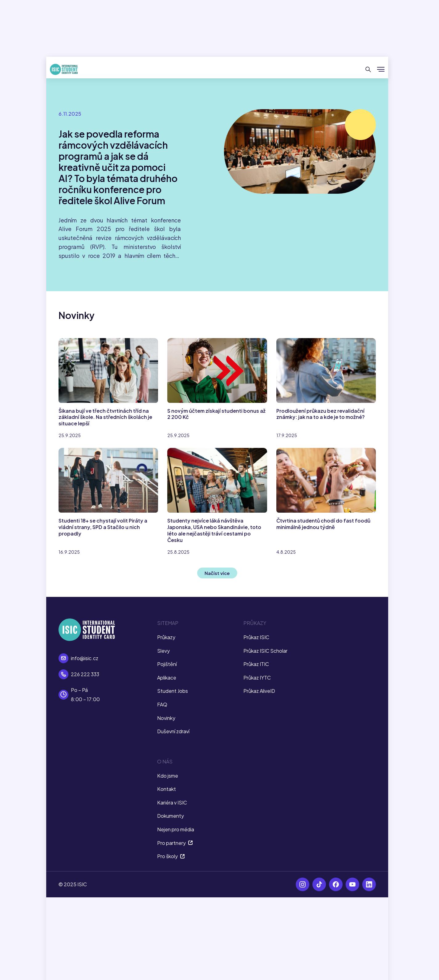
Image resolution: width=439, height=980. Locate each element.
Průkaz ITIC (256, 664)
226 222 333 (85, 674)
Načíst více (217, 573)
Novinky (166, 718)
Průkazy (166, 637)
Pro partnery (175, 843)
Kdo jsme (168, 776)
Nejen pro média (176, 829)
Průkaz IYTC (257, 678)
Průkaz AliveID (259, 691)
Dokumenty (171, 816)
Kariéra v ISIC (172, 802)
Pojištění (167, 664)
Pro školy (171, 856)
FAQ (162, 704)
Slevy (163, 651)
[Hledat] (368, 69)
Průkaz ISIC (256, 637)
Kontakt (167, 789)
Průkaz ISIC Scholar (265, 651)
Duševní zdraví (173, 731)
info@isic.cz (85, 658)
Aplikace (167, 678)
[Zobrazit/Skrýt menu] (381, 69)
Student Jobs (173, 691)
